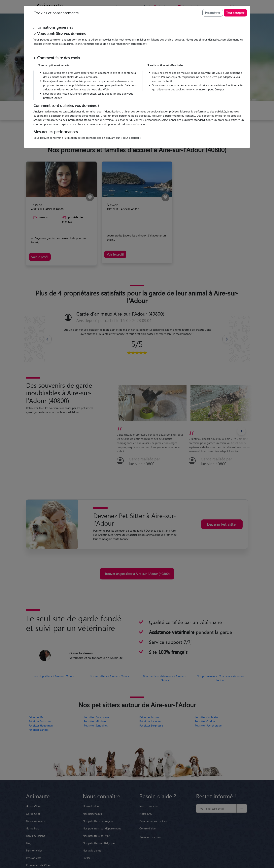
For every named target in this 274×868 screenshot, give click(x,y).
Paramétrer (213, 13)
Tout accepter (235, 13)
